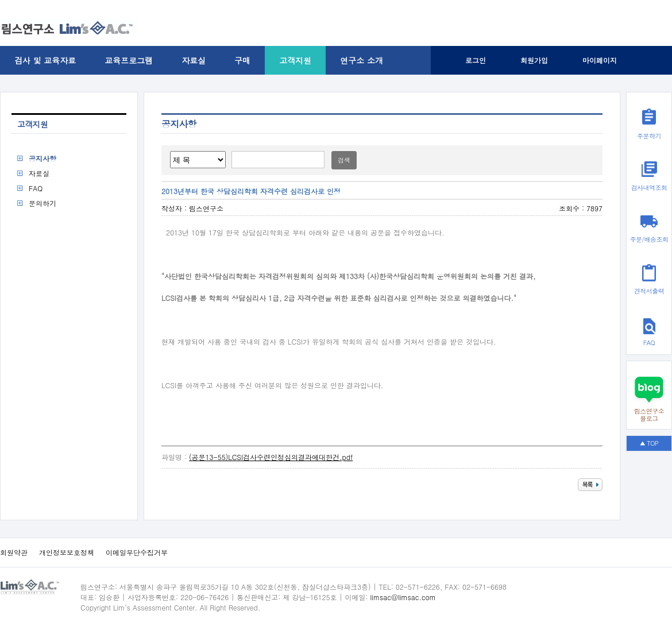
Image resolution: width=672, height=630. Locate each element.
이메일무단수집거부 (137, 552)
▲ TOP (649, 443)
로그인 (476, 60)
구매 (242, 60)
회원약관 (14, 552)
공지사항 (43, 158)
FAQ (36, 188)
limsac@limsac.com (403, 597)
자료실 (194, 60)
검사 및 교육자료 (45, 60)
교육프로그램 (129, 60)
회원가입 (534, 60)
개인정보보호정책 (67, 552)
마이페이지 (600, 60)
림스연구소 (206, 208)
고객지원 (295, 60)
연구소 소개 (362, 60)
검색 (344, 160)
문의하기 (43, 203)
